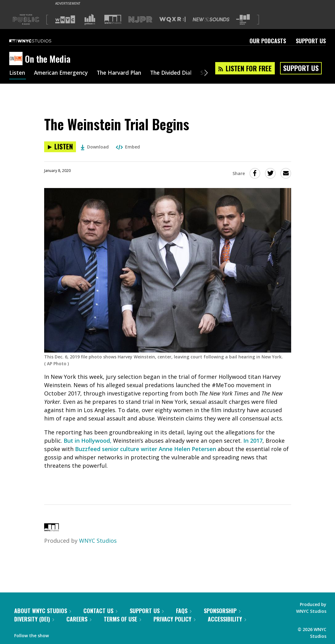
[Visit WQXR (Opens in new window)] (172, 20)
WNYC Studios (98, 541)
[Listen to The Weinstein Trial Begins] (60, 147)
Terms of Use (122, 619)
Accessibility (227, 619)
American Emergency (64, 73)
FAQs (184, 611)
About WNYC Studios (43, 611)
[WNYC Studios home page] (38, 41)
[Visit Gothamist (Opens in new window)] (90, 19)
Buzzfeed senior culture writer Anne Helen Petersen (146, 449)
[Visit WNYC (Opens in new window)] (65, 19)
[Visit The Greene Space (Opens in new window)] (243, 20)
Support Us (311, 41)
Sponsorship (222, 611)
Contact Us (100, 611)
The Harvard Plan (125, 73)
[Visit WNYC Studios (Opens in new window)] (113, 19)
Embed (128, 147)
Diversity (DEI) (34, 619)
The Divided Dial (180, 73)
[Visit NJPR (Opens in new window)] (140, 20)
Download (95, 147)
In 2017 (253, 441)
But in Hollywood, (88, 441)
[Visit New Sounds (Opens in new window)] (211, 19)
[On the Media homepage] (17, 59)
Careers (79, 619)
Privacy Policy (174, 619)
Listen (18, 73)
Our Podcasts (268, 41)
